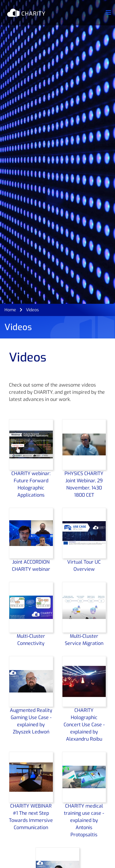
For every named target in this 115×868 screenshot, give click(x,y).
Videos (32, 310)
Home (10, 310)
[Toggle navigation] (108, 13)
